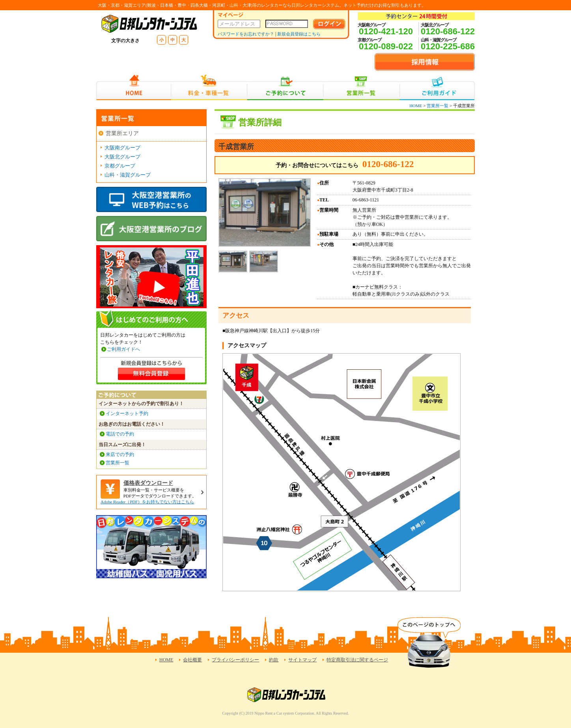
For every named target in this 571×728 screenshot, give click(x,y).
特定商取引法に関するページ (357, 660)
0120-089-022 (386, 46)
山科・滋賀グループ (128, 175)
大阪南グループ (122, 148)
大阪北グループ (122, 157)
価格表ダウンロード (148, 483)
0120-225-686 (448, 46)
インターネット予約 (127, 413)
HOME (133, 87)
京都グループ (120, 166)
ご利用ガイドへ (123, 349)
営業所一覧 (361, 87)
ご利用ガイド (437, 87)
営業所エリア (122, 133)
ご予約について (285, 87)
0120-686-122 (448, 31)
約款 (274, 660)
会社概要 (192, 660)
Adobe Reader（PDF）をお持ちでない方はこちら (147, 502)
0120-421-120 (386, 31)
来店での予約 (120, 454)
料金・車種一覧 (209, 87)
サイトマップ (302, 660)
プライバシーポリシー (235, 660)
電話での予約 (120, 434)
